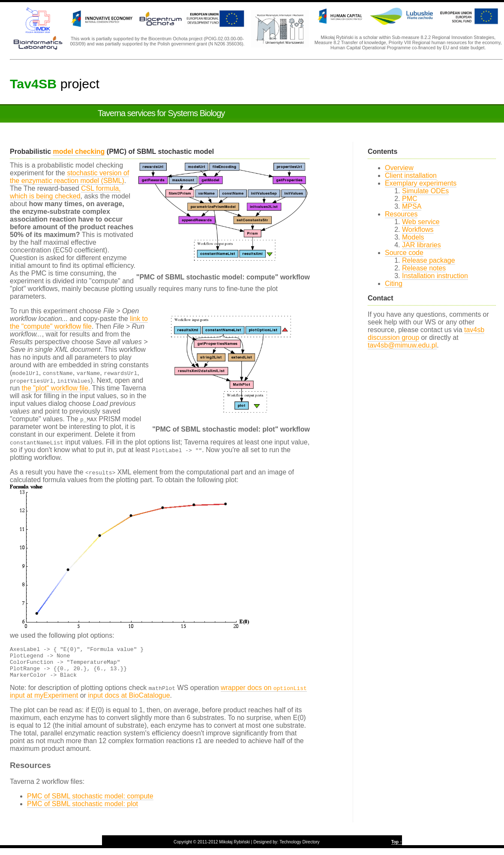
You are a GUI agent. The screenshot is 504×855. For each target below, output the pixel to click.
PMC (410, 199)
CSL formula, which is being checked (65, 192)
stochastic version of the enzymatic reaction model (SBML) (69, 177)
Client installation (411, 175)
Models (413, 237)
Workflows (418, 229)
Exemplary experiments (421, 183)
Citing (394, 283)
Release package (429, 260)
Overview (399, 168)
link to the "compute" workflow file (79, 322)
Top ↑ (397, 848)
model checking (79, 151)
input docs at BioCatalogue (129, 702)
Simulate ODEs (425, 191)
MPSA (412, 206)
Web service (421, 222)
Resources (401, 214)
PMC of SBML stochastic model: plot (82, 810)
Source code (404, 253)
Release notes (424, 268)
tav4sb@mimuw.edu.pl (402, 345)
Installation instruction (435, 276)
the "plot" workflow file (55, 388)
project (55, 84)
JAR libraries (421, 245)
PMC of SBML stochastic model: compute (90, 802)
